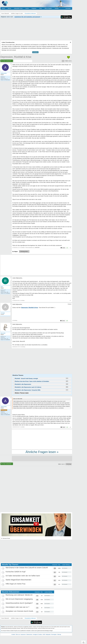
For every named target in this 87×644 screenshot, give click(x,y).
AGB (44, 634)
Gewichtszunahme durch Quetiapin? (19, 603)
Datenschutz (29, 634)
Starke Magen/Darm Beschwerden (18, 580)
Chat (40, 8)
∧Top (83, 642)
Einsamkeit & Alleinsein (30, 618)
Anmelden (68, 8)
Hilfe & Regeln (48, 8)
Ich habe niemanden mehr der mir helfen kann (23, 576)
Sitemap (59, 634)
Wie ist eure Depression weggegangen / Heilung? (24, 599)
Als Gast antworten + (7, 61)
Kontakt (13, 634)
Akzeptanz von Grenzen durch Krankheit (21, 611)
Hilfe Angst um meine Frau (16, 584)
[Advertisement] (42, 439)
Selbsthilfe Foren (18, 8)
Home (3, 8)
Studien (57, 8)
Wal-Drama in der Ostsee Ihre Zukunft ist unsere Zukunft (27, 568)
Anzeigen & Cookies (37, 634)
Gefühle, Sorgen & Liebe (17, 618)
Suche (27, 8)
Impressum (23, 634)
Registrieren (68, 11)
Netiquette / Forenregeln (51, 634)
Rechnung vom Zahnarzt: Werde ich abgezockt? (24, 595)
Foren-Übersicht (5, 618)
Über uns (18, 634)
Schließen (35, 52)
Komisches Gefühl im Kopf (16, 572)
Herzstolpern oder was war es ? (17, 607)
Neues (9, 8)
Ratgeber (34, 8)
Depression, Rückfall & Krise (16, 57)
